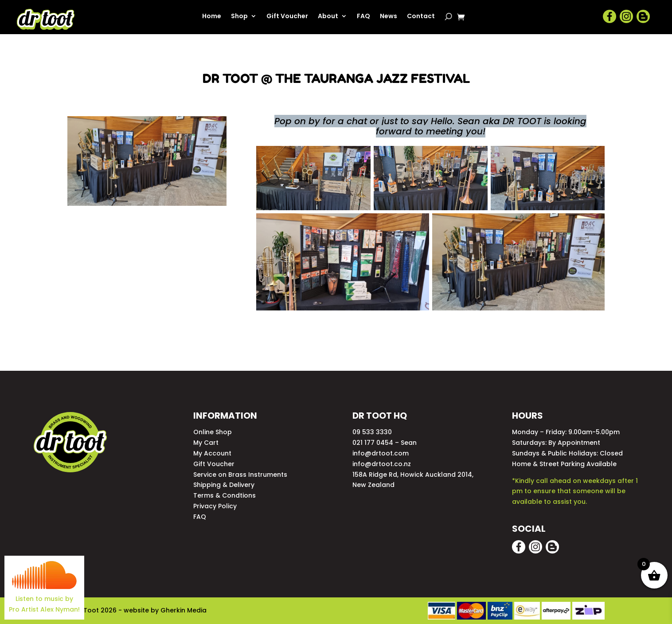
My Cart (206, 443)
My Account (212, 453)
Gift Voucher (287, 17)
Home (212, 17)
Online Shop (213, 432)
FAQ (363, 17)
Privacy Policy (215, 506)
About (328, 17)
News (389, 17)
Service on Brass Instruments (240, 475)
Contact (421, 17)
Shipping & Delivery (224, 485)
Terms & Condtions (225, 495)
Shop (239, 17)
